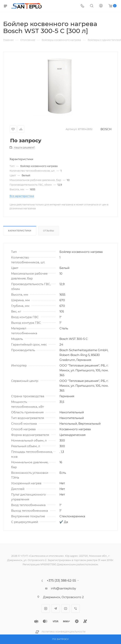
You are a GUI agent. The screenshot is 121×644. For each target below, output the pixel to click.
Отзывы (49, 231)
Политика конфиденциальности (64, 632)
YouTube (66, 609)
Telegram (56, 609)
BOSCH (106, 129)
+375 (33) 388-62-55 (61, 581)
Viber (76, 609)
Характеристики (20, 231)
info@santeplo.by (63, 588)
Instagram (46, 609)
